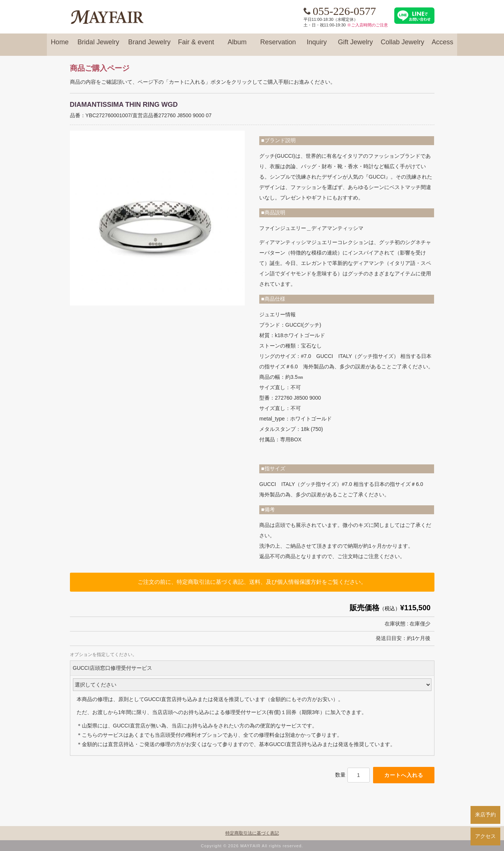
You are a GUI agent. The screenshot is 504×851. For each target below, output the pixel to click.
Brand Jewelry (149, 45)
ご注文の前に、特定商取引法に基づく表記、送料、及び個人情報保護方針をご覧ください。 (252, 582)
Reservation (278, 45)
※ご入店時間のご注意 (367, 25)
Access (443, 45)
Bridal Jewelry (98, 45)
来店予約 (485, 815)
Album (237, 45)
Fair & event (196, 45)
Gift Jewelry (356, 45)
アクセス (485, 836)
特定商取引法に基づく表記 (252, 833)
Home (60, 45)
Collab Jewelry (403, 45)
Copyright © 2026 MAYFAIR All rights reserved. (252, 846)
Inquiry (317, 45)
